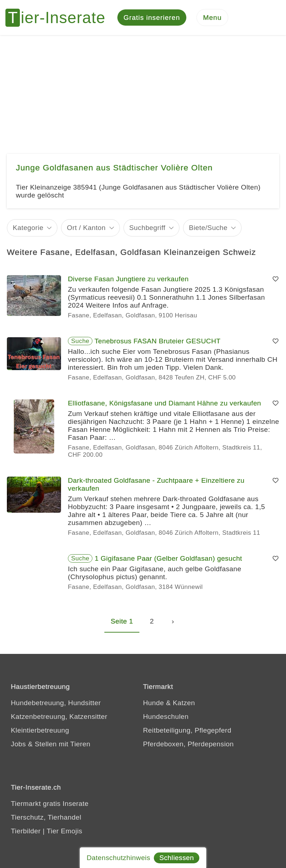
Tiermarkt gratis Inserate (50, 805)
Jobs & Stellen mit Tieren (51, 745)
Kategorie (28, 229)
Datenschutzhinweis (118, 858)
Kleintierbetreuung (40, 731)
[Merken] (276, 280)
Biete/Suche (208, 229)
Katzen (184, 704)
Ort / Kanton (86, 229)
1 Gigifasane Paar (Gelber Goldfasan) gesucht (168, 559)
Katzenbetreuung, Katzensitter (59, 718)
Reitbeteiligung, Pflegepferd (187, 731)
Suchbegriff (147, 229)
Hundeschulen (166, 718)
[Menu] (212, 18)
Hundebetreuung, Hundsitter (56, 704)
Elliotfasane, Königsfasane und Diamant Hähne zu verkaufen (164, 404)
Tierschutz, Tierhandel (46, 818)
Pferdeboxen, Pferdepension (188, 745)
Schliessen (177, 858)
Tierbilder (26, 832)
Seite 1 (122, 622)
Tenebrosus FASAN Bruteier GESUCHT (158, 342)
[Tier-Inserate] (60, 18)
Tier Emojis (64, 832)
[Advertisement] (143, 90)
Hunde (153, 704)
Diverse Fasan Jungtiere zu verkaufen (128, 280)
